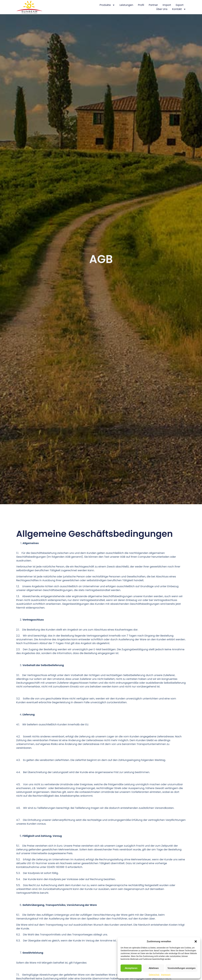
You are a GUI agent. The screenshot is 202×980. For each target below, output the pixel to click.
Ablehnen (154, 968)
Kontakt (179, 9)
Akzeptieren (131, 968)
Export (180, 5)
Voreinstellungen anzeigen (181, 968)
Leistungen (126, 5)
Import (167, 5)
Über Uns (162, 9)
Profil (141, 5)
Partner (153, 5)
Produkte (107, 5)
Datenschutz (154, 975)
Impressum (166, 975)
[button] (196, 941)
